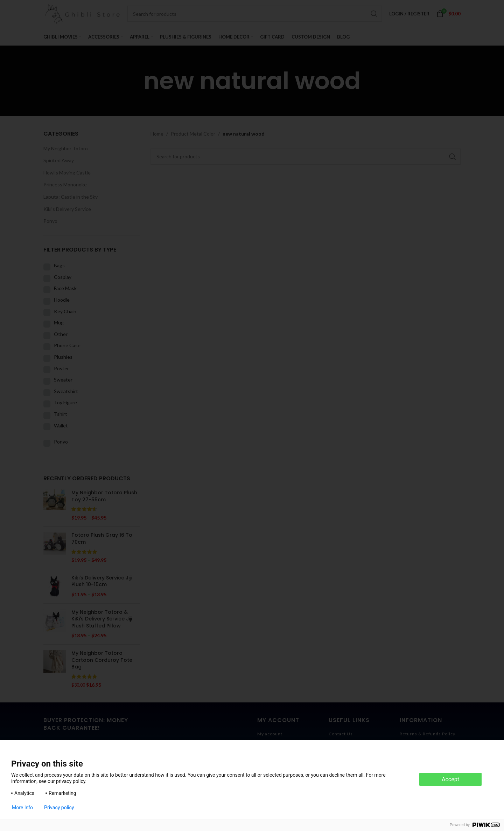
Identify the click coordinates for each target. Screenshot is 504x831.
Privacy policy (59, 808)
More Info (22, 808)
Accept (450, 779)
